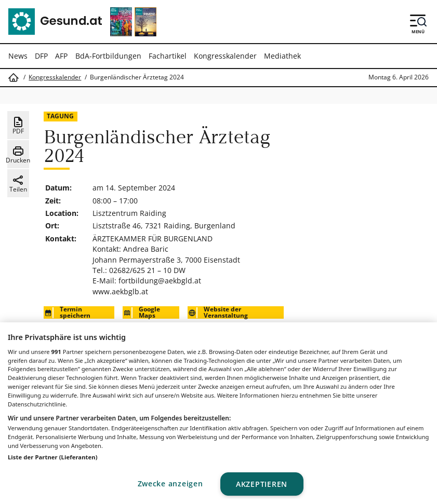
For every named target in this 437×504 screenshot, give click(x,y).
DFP (41, 56)
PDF (18, 126)
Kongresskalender (225, 56)
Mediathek (282, 56)
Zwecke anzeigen (170, 483)
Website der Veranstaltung (218, 312)
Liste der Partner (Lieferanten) (53, 457)
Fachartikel (168, 56)
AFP (61, 56)
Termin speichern (67, 312)
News (18, 56)
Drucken (18, 155)
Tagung (60, 116)
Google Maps (141, 312)
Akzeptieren (262, 484)
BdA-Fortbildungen (108, 56)
